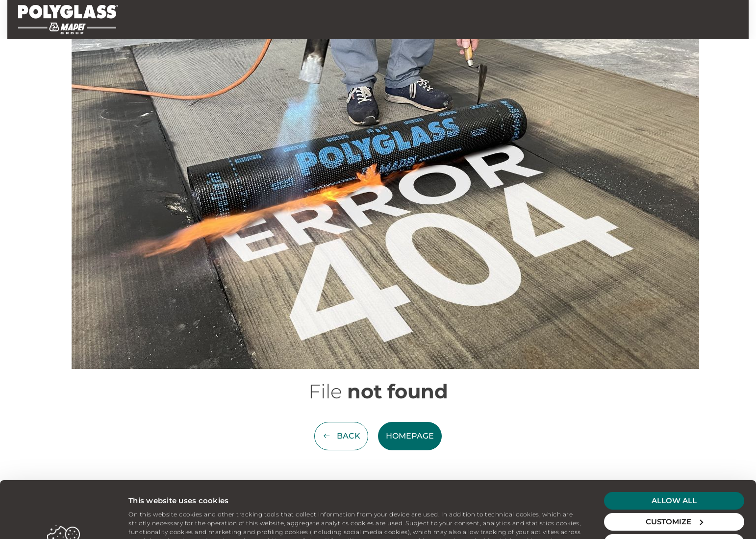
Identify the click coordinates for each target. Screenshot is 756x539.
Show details (152, 520)
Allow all (674, 447)
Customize (674, 468)
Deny (674, 489)
